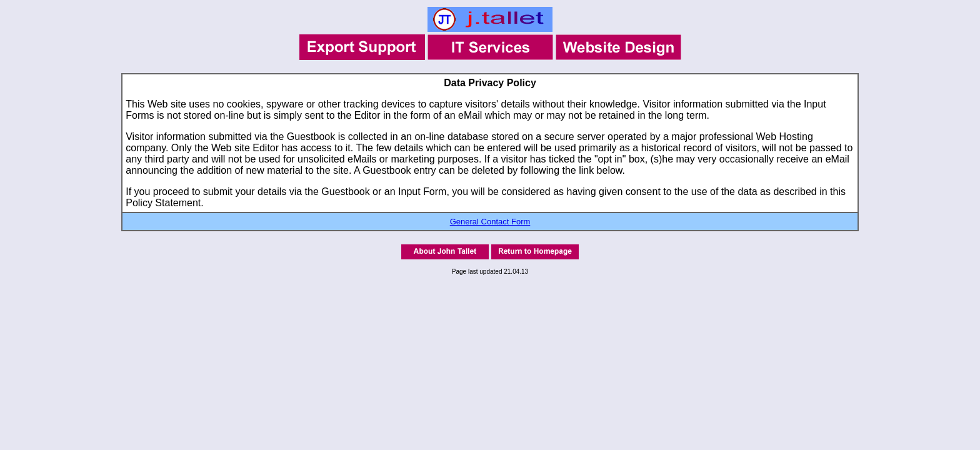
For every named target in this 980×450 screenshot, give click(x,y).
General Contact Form (490, 222)
